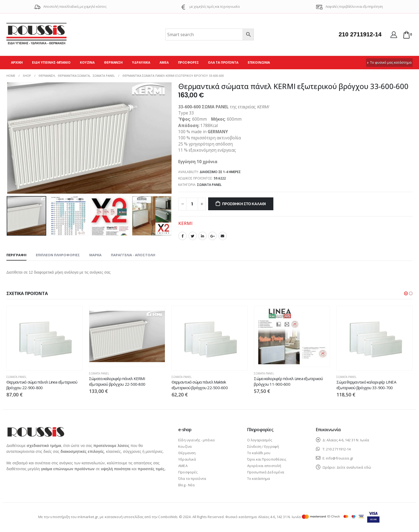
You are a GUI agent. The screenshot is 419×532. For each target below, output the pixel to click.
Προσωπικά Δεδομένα (266, 472)
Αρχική (17, 62)
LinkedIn (203, 236)
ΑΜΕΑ (164, 62)
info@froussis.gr (340, 458)
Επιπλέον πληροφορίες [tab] (58, 255)
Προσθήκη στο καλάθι (244, 204)
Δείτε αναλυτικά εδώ (354, 467)
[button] (406, 293)
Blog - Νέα (186, 485)
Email (223, 236)
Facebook (183, 236)
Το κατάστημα (259, 479)
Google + (212, 236)
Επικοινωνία (259, 62)
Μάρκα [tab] (95, 255)
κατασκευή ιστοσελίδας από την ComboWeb (141, 517)
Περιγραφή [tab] (16, 255)
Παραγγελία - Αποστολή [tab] (133, 255)
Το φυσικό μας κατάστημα (389, 62)
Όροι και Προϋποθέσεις (267, 459)
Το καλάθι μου (259, 453)
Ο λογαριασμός (260, 440)
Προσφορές (188, 62)
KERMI (185, 223)
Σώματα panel (209, 185)
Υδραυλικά (141, 62)
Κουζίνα (87, 62)
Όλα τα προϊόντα (223, 62)
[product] (44, 338)
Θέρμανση (113, 62)
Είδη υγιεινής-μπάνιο (51, 62)
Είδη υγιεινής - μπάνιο (196, 440)
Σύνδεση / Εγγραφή (263, 446)
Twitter (193, 236)
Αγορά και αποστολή (264, 466)
